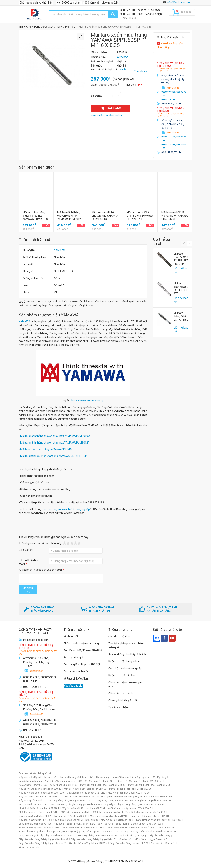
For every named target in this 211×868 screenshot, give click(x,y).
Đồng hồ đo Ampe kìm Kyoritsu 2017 (154, 801)
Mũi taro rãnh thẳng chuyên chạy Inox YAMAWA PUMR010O (55, 436)
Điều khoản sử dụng (120, 636)
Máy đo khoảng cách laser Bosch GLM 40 (40, 789)
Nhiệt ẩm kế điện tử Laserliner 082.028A (39, 808)
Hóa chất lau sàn (120, 777)
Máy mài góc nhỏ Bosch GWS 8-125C (154, 797)
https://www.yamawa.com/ (87, 400)
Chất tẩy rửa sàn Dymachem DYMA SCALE (130, 808)
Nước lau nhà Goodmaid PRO (34, 804)
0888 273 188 (129, 10)
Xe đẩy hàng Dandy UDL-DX (33, 785)
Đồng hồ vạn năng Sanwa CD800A (75, 801)
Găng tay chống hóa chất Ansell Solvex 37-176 (153, 832)
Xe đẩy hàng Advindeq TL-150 (34, 781)
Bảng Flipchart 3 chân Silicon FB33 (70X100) (138, 824)
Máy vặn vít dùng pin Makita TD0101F (150, 816)
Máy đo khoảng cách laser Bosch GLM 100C (103, 785)
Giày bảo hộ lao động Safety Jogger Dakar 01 (94, 839)
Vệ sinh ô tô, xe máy (29, 847)
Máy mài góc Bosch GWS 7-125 (79, 797)
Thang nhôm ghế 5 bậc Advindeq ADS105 (83, 828)
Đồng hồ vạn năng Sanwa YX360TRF (114, 801)
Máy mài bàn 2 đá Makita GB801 (35, 816)
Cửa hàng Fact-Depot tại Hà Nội (82, 665)
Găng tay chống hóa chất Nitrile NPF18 (98, 835)
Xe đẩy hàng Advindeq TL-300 (67, 781)
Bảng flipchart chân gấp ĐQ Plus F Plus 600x (41, 824)
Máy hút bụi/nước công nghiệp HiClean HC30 (75, 820)
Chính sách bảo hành (120, 693)
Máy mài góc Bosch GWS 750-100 (115, 797)
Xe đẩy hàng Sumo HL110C (64, 785)
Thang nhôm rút (166, 828)
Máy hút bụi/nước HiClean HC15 (117, 820)
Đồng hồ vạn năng (100, 777)
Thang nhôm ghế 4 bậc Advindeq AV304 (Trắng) (131, 828)
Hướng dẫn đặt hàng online (124, 661)
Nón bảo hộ (157, 843)
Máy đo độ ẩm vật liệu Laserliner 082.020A (84, 808)
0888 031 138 (145, 10)
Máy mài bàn (51, 777)
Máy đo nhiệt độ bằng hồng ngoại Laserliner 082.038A (136, 804)
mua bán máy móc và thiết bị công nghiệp (66, 509)
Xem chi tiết (141, 72)
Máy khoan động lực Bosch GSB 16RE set (129, 793)
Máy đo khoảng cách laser (74, 777)
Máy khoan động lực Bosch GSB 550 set (39, 797)
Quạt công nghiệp (90, 832)
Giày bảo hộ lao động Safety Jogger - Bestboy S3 (43, 839)
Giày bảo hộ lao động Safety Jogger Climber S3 (43, 843)
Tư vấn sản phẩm (119, 707)
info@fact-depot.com (180, 2)
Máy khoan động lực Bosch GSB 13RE (86, 793)
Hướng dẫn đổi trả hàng (122, 675)
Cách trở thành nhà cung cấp (125, 668)
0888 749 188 (129, 14)
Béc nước (170, 843)
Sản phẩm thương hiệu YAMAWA (49, 315)
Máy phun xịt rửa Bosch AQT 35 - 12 (37, 801)
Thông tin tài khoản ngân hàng (81, 643)
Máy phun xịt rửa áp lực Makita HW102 (109, 816)
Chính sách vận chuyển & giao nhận (125, 684)
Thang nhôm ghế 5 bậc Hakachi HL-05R (39, 828)
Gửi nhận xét (28, 590)
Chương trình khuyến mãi (123, 700)
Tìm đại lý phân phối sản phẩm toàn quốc (126, 645)
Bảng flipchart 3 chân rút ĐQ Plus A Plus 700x (90, 824)
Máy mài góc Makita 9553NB (86, 812)
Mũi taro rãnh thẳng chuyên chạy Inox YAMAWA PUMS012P (55, 443)
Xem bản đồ (173, 88)
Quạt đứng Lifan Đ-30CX (114, 832)
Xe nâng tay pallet (141, 777)
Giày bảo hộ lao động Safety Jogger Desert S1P (143, 839)
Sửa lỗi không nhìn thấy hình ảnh (127, 654)
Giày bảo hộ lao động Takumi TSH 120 (129, 843)
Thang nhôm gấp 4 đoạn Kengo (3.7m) (58, 832)
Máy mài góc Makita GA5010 (150, 812)
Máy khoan (24, 777)
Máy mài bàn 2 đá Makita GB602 (71, 816)
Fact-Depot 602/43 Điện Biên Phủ (83, 650)
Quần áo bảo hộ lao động (133, 835)
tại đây (123, 69)
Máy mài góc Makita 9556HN (118, 812)
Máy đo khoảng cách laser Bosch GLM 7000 (41, 793)
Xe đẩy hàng (160, 777)
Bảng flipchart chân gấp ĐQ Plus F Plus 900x (159, 820)
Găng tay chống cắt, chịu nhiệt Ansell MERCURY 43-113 (47, 835)
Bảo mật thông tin (74, 658)
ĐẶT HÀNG (110, 108)
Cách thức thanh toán (76, 672)
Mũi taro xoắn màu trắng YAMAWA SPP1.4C (46, 449)
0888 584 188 (145, 14)
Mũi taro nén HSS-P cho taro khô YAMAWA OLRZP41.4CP (54, 456)
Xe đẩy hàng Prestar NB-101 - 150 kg (104, 781)
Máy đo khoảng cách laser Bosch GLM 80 (130, 789)
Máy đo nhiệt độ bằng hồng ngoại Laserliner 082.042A (79, 804)
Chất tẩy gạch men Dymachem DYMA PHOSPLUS (44, 812)
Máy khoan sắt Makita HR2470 (34, 820)
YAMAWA (60, 250)
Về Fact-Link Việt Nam (76, 679)
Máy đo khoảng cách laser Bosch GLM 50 (85, 789)
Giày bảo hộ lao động (159, 835)
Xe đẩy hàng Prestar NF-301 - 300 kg (144, 781)
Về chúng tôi (71, 636)
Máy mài (37, 777)
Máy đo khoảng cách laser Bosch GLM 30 (149, 785)
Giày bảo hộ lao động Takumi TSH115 (88, 843)
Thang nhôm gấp (27, 832)
